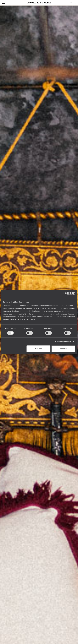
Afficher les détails (63, 341)
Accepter (63, 349)
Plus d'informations (26, 319)
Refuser (39, 349)
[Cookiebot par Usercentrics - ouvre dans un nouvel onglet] (65, 294)
